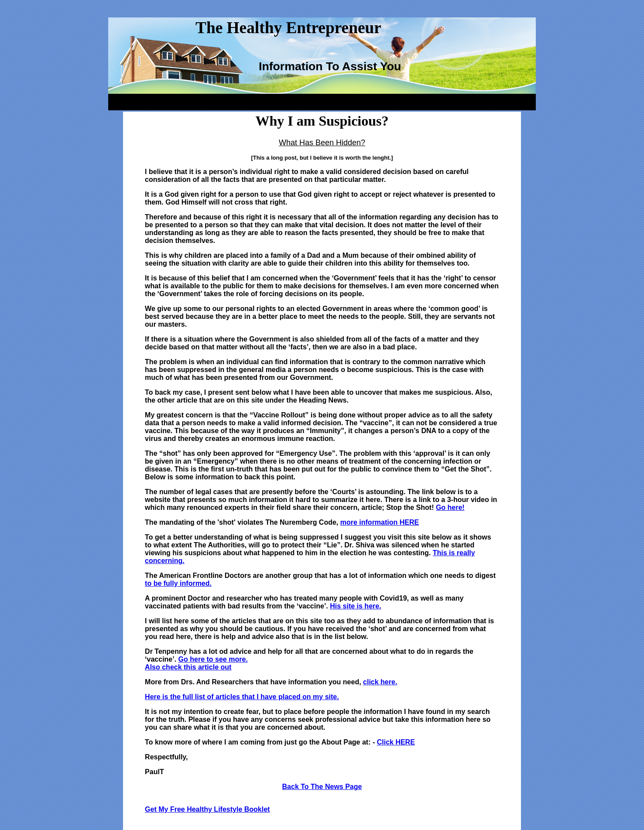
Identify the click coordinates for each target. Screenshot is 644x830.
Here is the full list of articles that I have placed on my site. (242, 697)
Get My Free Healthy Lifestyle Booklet (207, 809)
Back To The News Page (322, 787)
